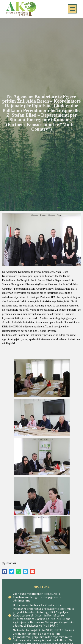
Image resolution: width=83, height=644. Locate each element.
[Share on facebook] (5, 571)
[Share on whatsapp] (18, 571)
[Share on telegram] (25, 571)
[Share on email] (32, 571)
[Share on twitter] (11, 571)
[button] (72, 9)
